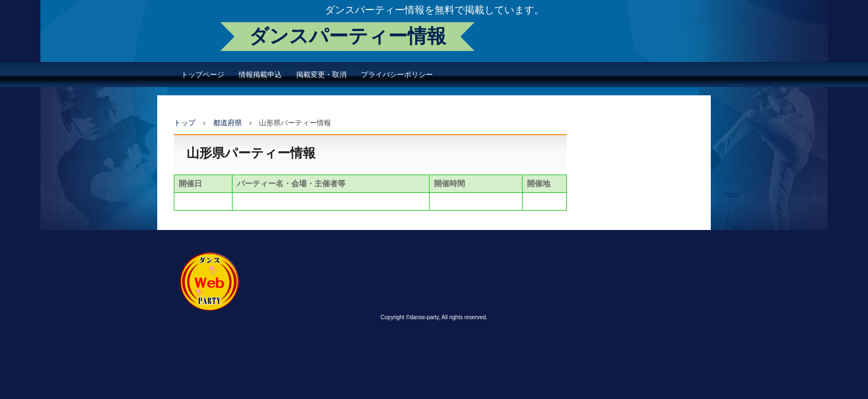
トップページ (203, 75)
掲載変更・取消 (321, 75)
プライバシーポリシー (397, 75)
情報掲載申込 (260, 75)
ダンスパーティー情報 (348, 36)
